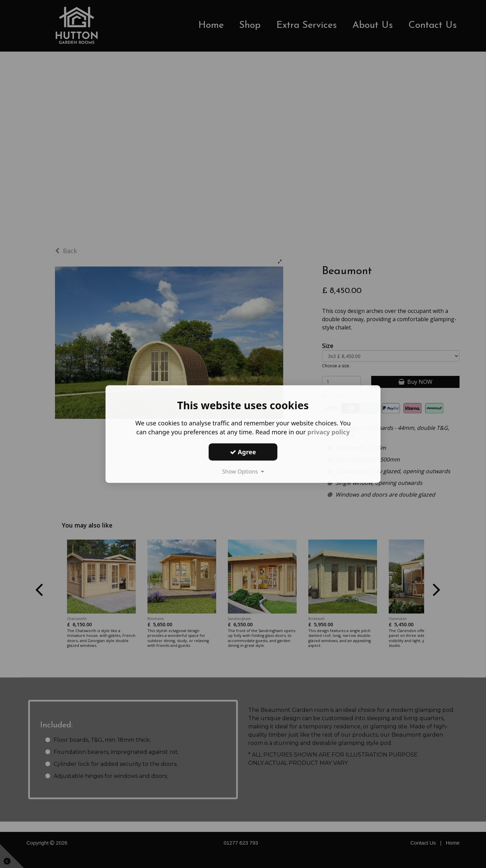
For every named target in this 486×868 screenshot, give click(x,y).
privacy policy (328, 432)
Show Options (243, 471)
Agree (243, 452)
